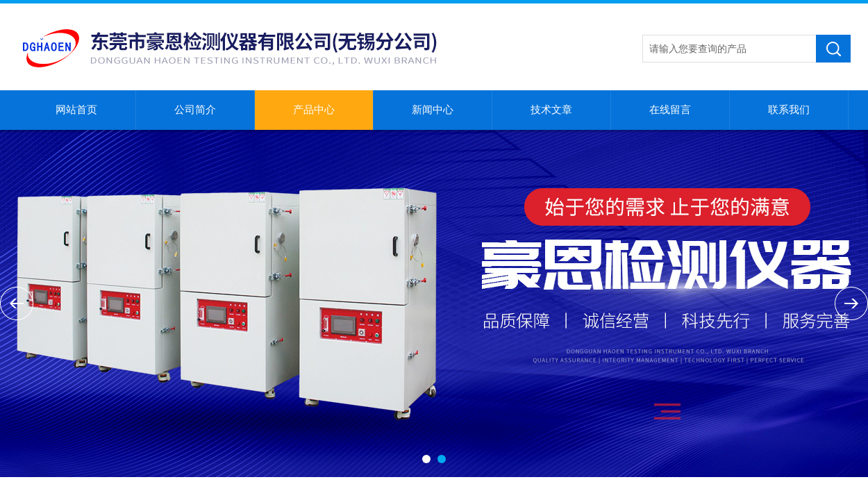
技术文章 (551, 110)
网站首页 (76, 110)
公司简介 (195, 110)
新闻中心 (433, 110)
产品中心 (314, 110)
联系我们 (789, 110)
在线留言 (670, 110)
